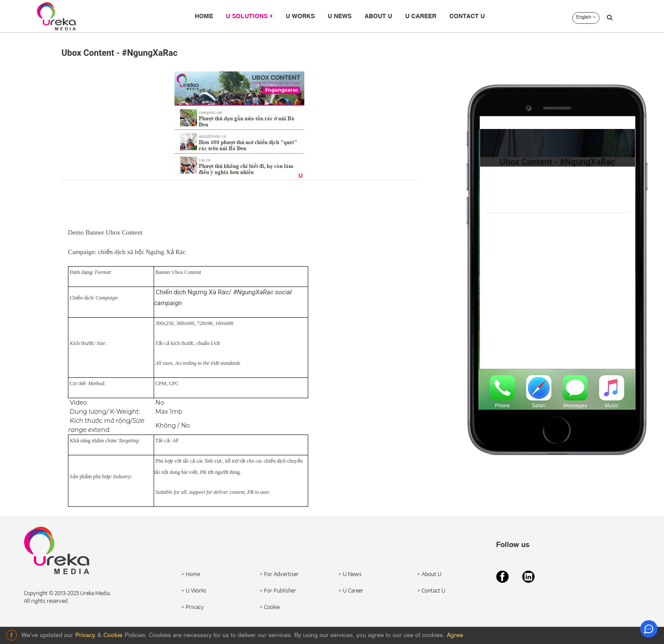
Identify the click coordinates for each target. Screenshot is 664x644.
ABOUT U (378, 16)
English (586, 17)
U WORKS (300, 16)
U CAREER (421, 16)
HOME (204, 16)
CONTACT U (467, 16)
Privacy (85, 635)
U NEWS (340, 16)
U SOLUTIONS (249, 16)
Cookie (113, 635)
